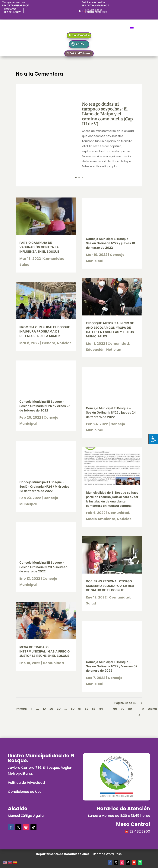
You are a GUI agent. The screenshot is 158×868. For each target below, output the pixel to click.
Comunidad (54, 259)
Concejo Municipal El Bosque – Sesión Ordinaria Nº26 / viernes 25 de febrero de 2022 (45, 406)
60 (115, 709)
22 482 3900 (140, 831)
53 (94, 709)
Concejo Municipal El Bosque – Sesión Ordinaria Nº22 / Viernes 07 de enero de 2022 (112, 666)
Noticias (64, 343)
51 (80, 709)
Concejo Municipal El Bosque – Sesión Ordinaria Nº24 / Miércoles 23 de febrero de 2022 (44, 486)
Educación (95, 350)
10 (44, 709)
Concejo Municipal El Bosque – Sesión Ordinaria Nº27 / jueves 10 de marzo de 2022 (111, 243)
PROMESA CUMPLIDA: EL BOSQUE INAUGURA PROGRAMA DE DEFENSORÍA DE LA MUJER (45, 332)
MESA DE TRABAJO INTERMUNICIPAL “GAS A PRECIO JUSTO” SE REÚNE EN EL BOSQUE (44, 651)
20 (51, 709)
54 (101, 709)
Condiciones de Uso (25, 792)
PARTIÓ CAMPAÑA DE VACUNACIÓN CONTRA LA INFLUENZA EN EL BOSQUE (39, 247)
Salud (24, 265)
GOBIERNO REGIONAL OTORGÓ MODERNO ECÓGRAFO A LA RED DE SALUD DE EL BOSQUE (110, 586)
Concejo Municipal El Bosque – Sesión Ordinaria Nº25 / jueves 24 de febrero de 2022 (111, 413)
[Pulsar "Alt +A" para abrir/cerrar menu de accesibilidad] (153, 439)
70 (123, 709)
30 (59, 709)
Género (49, 343)
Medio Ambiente (101, 519)
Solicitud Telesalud (81, 53)
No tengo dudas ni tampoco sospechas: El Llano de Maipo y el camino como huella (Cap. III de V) (108, 114)
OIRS (81, 44)
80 (130, 709)
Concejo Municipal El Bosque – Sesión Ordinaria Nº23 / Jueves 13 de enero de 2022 (44, 567)
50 (73, 709)
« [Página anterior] (31, 709)
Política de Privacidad (26, 783)
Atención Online (81, 35)
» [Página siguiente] (143, 709)
